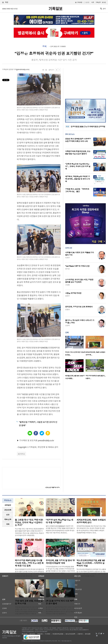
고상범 (67, 285)
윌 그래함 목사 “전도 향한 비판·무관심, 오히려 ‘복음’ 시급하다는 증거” (29, 523)
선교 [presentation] (8, 515)
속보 (67, 127)
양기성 (67, 269)
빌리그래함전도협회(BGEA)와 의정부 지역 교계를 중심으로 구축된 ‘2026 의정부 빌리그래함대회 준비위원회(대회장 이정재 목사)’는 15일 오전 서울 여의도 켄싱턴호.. (60, 529)
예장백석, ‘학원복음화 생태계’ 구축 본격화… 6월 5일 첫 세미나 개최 (77, 179)
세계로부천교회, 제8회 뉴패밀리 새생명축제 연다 (91, 521)
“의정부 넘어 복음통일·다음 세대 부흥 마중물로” (59, 521)
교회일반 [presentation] (8, 505)
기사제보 (47, 634)
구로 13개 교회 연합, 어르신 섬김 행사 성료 (29, 602)
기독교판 (80, 2)
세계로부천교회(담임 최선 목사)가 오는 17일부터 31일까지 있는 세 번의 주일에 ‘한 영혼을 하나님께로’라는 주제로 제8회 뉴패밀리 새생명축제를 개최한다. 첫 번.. (91, 529)
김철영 (67, 309)
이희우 (67, 258)
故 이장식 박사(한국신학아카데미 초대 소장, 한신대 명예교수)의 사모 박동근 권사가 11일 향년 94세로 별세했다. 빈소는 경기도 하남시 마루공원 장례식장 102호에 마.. (60, 610)
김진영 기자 (12, 69)
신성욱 (67, 325)
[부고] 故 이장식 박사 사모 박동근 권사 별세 (60, 602)
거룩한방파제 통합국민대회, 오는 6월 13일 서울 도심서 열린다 (78, 153)
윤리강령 (88, 634)
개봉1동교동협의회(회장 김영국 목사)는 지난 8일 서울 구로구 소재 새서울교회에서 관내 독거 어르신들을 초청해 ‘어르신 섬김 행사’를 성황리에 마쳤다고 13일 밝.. (29, 610)
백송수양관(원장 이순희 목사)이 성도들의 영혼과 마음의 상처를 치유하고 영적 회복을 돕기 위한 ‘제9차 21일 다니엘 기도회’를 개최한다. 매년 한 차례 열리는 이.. (29, 573)
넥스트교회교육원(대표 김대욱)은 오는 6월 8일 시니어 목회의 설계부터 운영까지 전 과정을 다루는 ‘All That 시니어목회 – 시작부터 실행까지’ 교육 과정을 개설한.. (91, 573)
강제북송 (22, 454)
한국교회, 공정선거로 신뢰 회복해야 (79, 307)
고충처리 (80, 634)
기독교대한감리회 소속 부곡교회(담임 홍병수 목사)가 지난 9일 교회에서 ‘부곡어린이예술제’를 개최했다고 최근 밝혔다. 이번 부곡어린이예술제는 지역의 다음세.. (60, 570)
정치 (44, 46)
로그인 (104, 2)
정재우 (67, 296)
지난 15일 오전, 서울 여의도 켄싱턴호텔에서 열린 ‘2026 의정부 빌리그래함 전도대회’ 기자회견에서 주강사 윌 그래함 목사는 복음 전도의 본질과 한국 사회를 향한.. (29, 532)
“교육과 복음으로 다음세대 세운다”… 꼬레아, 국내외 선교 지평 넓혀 (78, 166)
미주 (93, 2)
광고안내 (32, 634)
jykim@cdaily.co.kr (23, 69)
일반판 (87, 2)
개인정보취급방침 (58, 634)
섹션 (5, 2)
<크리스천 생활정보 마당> (52, 487)
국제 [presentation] (8, 524)
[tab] (8, 505)
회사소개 (25, 634)
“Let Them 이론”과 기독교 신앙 (77, 266)
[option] (75, 346)
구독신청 (98, 2)
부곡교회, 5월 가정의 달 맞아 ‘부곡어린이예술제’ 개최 (60, 562)
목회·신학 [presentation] (8, 519)
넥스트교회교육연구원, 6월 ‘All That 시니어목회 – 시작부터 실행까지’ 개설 (91, 563)
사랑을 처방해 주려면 (73, 293)
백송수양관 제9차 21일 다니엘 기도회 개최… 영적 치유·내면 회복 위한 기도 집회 (29, 563)
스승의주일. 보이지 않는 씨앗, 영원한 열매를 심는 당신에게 (79, 281)
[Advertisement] (85, 82)
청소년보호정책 (70, 634)
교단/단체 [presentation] (8, 510)
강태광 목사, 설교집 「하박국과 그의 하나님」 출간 (77, 190)
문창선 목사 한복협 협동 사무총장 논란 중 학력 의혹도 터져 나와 (78, 140)
